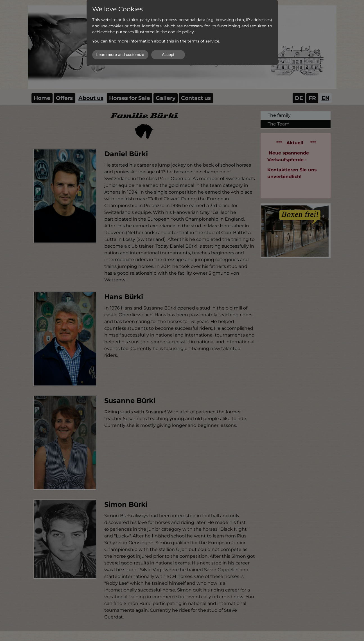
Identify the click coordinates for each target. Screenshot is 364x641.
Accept (168, 55)
